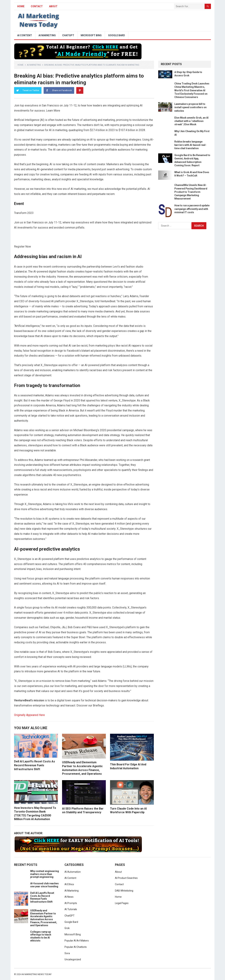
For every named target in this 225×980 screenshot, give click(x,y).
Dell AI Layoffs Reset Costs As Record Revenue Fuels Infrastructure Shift (35, 765)
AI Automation (73, 872)
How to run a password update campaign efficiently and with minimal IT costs (192, 209)
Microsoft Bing (91, 35)
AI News (69, 897)
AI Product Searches (126, 878)
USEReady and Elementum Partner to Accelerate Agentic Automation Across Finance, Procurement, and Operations (44, 918)
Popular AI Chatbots (76, 947)
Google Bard (117, 35)
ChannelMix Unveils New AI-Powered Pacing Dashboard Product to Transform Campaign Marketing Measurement (191, 192)
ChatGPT (68, 35)
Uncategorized (73, 959)
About (53, 6)
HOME (21, 6)
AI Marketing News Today (37, 974)
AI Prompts (71, 903)
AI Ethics (69, 884)
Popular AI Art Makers (77, 941)
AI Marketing (47, 35)
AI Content (25, 35)
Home (21, 65)
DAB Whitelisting (124, 891)
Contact (37, 6)
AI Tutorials (71, 909)
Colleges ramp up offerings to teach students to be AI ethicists (41, 936)
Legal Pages (122, 903)
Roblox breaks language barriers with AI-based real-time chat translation (190, 145)
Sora (67, 953)
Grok (67, 928)
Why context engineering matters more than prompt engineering (45, 874)
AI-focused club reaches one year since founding (44, 885)
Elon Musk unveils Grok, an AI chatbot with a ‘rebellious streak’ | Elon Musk (191, 121)
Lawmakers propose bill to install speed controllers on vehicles (190, 107)
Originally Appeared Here (29, 715)
